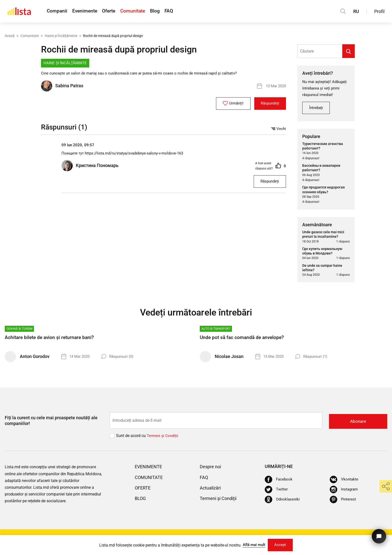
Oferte (116, 11)
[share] (386, 486)
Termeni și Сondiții (163, 437)
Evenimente (88, 11)
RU (356, 11)
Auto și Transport (216, 331)
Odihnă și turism (19, 331)
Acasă (10, 36)
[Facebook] (279, 481)
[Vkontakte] (344, 481)
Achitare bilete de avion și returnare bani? (51, 339)
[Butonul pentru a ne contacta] (378, 534)
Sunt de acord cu (131, 437)
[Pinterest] (343, 501)
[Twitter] (276, 491)
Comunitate (144, 11)
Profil (379, 11)
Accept (282, 544)
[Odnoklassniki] (283, 501)
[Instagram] (344, 491)
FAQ (186, 11)
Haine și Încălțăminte (61, 36)
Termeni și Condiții (221, 500)
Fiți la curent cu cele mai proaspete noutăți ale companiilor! (51, 422)
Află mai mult (252, 544)
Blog (169, 11)
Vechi (278, 129)
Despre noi (212, 468)
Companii (57, 11)
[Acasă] (19, 11)
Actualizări (212, 489)
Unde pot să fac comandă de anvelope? (243, 339)
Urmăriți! (229, 104)
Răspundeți (268, 104)
